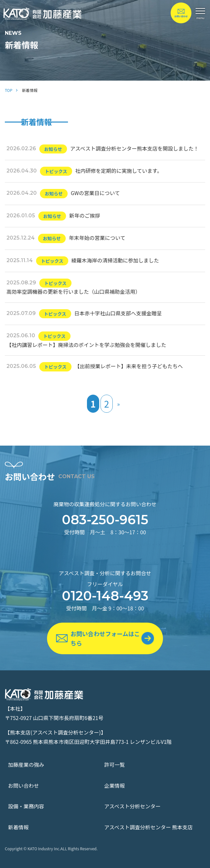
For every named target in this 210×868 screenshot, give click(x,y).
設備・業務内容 (26, 806)
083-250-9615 (105, 520)
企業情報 (115, 785)
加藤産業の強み (26, 764)
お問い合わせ (24, 785)
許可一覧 (115, 764)
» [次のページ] (119, 404)
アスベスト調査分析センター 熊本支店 (149, 827)
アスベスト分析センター (133, 806)
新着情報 (18, 827)
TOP (9, 90)
